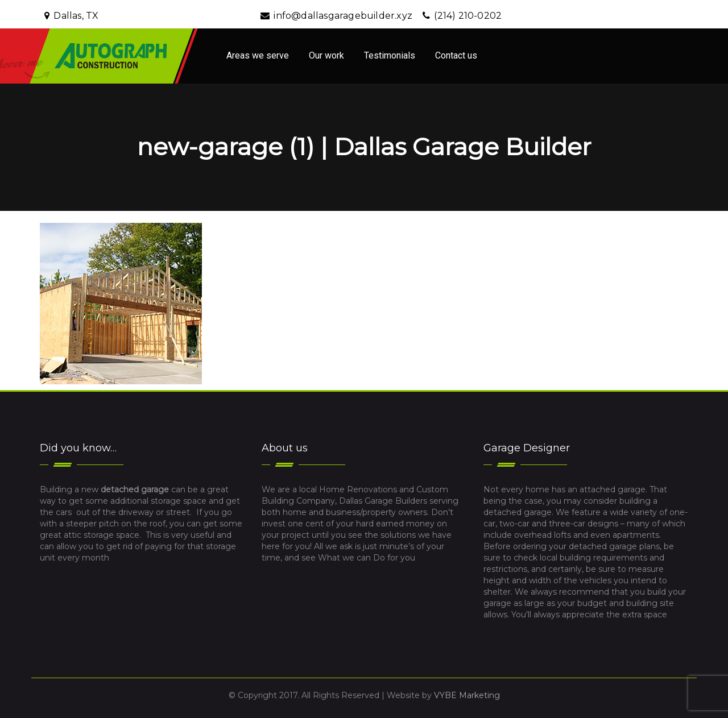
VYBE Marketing (467, 695)
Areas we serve (258, 55)
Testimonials (390, 55)
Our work (326, 55)
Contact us (456, 55)
